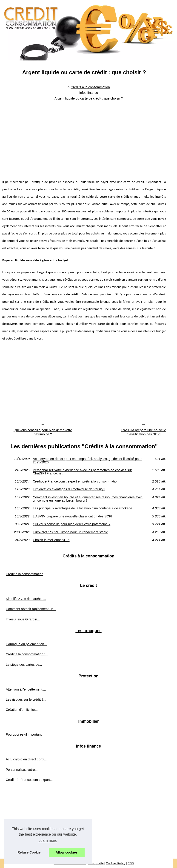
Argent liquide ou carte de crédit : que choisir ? (89, 98)
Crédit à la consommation (24, 574)
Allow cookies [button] (67, 852)
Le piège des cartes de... (24, 665)
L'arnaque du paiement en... (26, 644)
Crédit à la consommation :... (27, 654)
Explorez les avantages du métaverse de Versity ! (69, 489)
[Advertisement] (84, 137)
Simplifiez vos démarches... (26, 599)
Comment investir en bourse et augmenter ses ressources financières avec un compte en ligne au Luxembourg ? (88, 499)
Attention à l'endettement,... (26, 689)
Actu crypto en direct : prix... (26, 759)
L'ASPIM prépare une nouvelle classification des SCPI (73, 516)
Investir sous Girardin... (23, 619)
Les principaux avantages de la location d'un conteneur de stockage (83, 508)
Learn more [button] (48, 841)
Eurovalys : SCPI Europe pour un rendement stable (70, 532)
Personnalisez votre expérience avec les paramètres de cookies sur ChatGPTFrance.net (82, 472)
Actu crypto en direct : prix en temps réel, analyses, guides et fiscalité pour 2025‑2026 (87, 461)
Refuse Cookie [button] (29, 852)
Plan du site (96, 863)
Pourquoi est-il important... (25, 734)
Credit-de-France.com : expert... (29, 780)
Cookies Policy (116, 863)
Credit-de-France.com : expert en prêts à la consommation (76, 481)
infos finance (89, 93)
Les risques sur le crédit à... (26, 700)
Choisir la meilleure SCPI (51, 540)
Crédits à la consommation (90, 87)
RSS (131, 863)
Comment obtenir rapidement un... (31, 609)
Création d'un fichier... (22, 710)
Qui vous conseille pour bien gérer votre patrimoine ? (43, 432)
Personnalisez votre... (22, 770)
